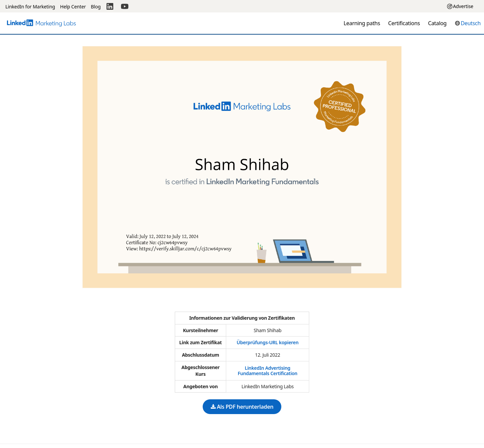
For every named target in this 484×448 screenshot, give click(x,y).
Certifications (404, 23)
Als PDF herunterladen (242, 407)
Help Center (73, 7)
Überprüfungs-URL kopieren (268, 342)
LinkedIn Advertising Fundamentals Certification (267, 371)
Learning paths (362, 23)
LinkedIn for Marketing (30, 7)
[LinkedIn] (110, 6)
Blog (96, 7)
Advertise (460, 6)
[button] (468, 23)
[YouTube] (125, 6)
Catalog (437, 23)
